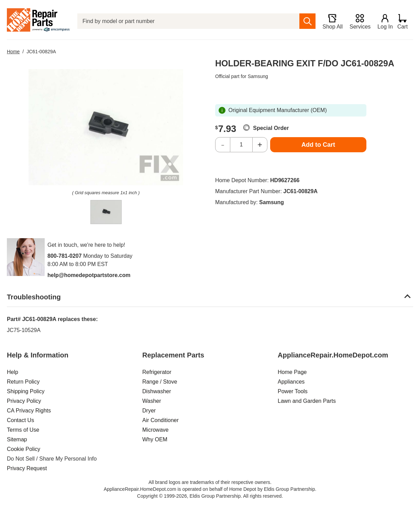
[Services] (357, 21)
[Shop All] (330, 21)
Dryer (149, 411)
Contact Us (20, 420)
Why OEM (155, 439)
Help (13, 372)
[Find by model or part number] (187, 21)
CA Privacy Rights (29, 411)
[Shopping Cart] (405, 21)
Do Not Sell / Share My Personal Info (52, 459)
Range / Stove (160, 382)
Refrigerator (157, 372)
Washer (152, 401)
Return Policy (23, 382)
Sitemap (17, 439)
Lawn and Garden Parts (307, 401)
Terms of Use (23, 430)
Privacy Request (27, 468)
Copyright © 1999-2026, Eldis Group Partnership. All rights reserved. (210, 496)
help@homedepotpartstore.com (89, 275)
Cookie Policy (24, 449)
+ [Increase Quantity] (260, 145)
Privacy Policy (24, 401)
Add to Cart (318, 145)
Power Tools (293, 391)
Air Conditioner (161, 420)
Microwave (155, 430)
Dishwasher (157, 391)
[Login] (383, 21)
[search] (305, 21)
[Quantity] (241, 145)
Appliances (291, 382)
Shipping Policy (26, 391)
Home (13, 52)
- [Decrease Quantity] (223, 145)
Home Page (292, 372)
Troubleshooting (34, 297)
